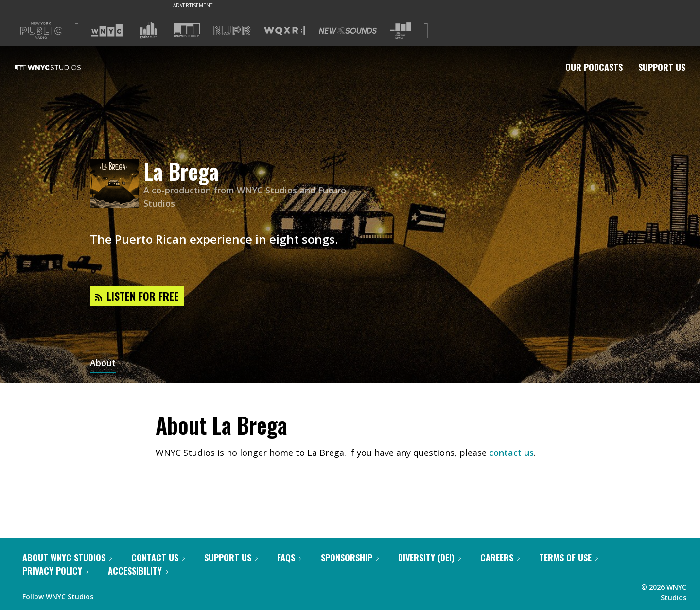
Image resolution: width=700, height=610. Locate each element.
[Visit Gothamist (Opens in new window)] (148, 31)
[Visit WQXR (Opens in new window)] (285, 31)
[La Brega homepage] (117, 184)
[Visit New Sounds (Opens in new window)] (348, 31)
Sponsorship (350, 558)
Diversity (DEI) (429, 558)
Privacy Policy (55, 571)
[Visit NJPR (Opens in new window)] (232, 31)
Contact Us (158, 558)
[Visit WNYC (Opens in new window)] (107, 31)
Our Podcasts (594, 67)
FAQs (289, 558)
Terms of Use (569, 558)
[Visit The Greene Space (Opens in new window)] (401, 31)
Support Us (662, 67)
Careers (500, 558)
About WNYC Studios (67, 558)
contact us (511, 453)
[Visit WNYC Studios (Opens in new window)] (187, 30)
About (103, 364)
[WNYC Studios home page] (60, 67)
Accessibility (138, 571)
